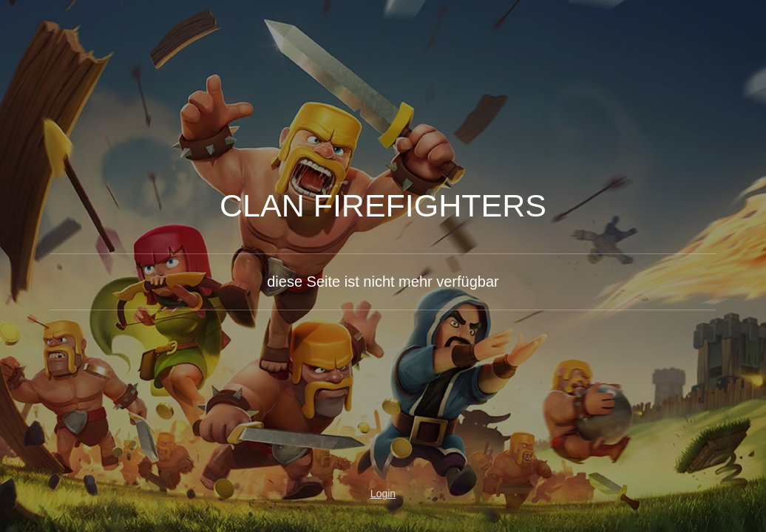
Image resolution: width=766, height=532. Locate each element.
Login (383, 494)
